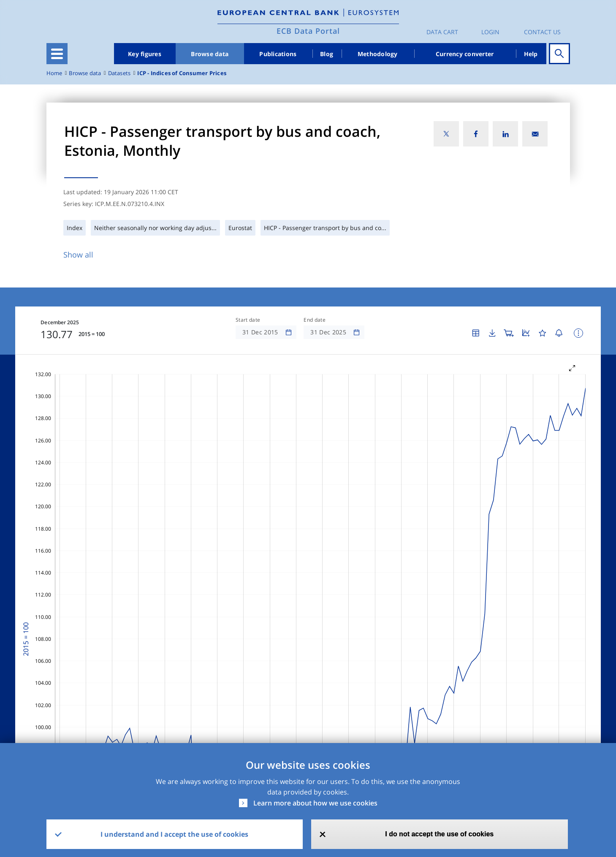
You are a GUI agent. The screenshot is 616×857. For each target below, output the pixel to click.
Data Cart (442, 32)
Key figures (145, 54)
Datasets (119, 73)
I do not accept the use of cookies (439, 834)
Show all (78, 255)
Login (490, 32)
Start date (248, 320)
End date (315, 320)
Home (54, 73)
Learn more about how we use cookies (315, 803)
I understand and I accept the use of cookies (174, 834)
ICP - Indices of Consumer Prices (182, 73)
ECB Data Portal (308, 31)
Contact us (542, 32)
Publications (278, 54)
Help (531, 54)
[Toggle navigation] (57, 54)
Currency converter (465, 54)
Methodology (378, 54)
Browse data (210, 54)
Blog (327, 54)
